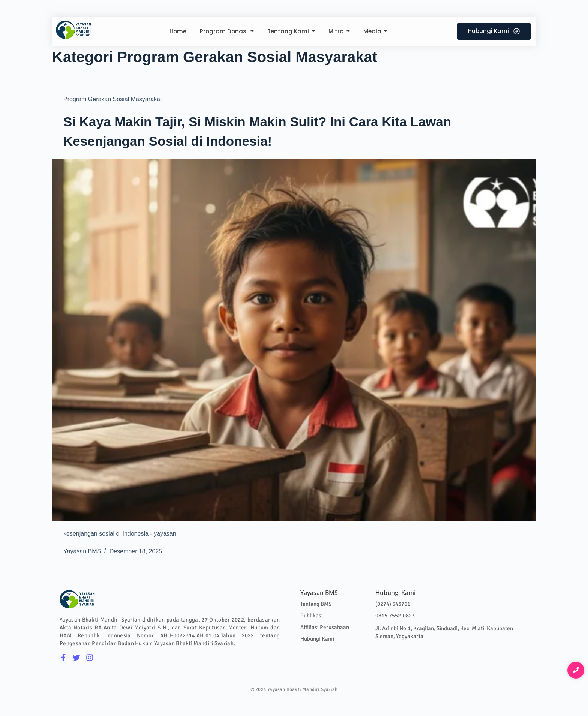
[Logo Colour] (74, 30)
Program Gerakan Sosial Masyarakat (112, 99)
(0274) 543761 (393, 604)
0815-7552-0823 (395, 616)
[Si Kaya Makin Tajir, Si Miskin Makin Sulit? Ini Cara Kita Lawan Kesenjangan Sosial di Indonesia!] (294, 340)
